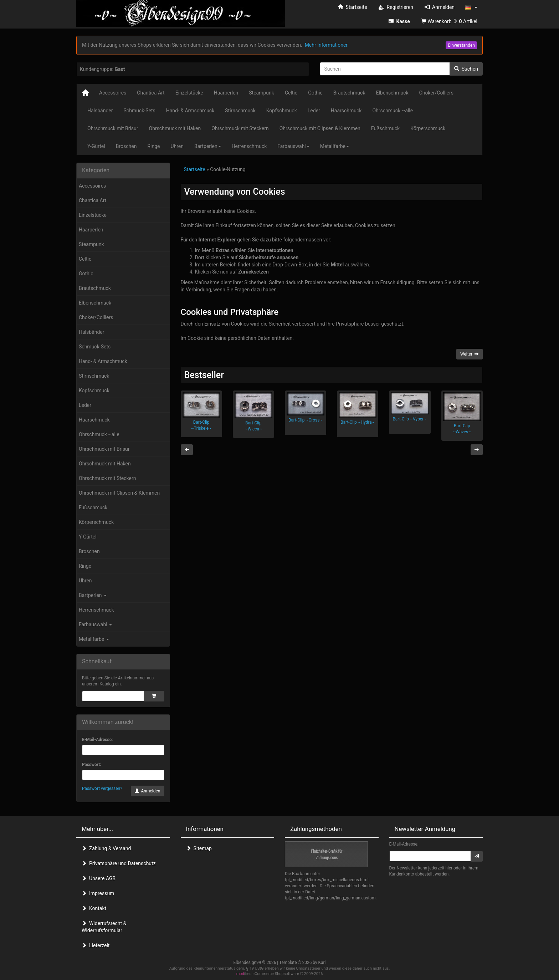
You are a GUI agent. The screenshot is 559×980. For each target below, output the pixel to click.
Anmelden (148, 791)
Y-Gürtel (88, 537)
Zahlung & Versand (106, 848)
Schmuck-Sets (95, 347)
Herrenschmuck (96, 610)
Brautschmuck (95, 288)
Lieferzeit (96, 945)
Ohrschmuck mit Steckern (107, 478)
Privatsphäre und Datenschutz (119, 863)
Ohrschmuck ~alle (99, 434)
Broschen (89, 551)
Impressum (98, 893)
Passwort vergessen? (102, 788)
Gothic (86, 274)
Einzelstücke (93, 215)
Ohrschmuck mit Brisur (104, 449)
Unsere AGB (99, 878)
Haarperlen (91, 230)
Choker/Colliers (96, 317)
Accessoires (92, 186)
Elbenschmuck (95, 303)
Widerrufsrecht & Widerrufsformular (104, 927)
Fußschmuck (93, 507)
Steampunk (91, 244)
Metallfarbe (94, 639)
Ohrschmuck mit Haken (105, 464)
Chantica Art (93, 200)
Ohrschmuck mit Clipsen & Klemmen (119, 493)
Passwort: (92, 765)
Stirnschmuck (94, 376)
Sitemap (199, 848)
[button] (471, 7)
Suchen (466, 69)
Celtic (85, 259)
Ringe (85, 566)
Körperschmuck (96, 522)
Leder (85, 405)
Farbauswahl (95, 624)
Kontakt (94, 908)
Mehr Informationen (327, 45)
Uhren (85, 581)
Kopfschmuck (94, 391)
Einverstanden (461, 45)
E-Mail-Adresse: (97, 740)
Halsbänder (92, 332)
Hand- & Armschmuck (103, 361)
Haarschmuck (94, 420)
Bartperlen (93, 595)
